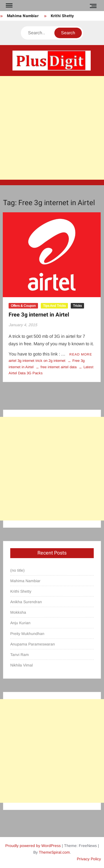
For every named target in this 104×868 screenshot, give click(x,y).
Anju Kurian (20, 623)
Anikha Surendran (26, 602)
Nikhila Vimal (21, 665)
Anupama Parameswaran (33, 644)
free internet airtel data (59, 367)
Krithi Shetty (62, 16)
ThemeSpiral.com (54, 852)
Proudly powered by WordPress (33, 846)
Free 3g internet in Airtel (39, 315)
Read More (81, 354)
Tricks (77, 306)
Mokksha (18, 612)
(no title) (17, 570)
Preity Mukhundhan (27, 634)
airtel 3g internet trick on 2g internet (37, 361)
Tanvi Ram (20, 655)
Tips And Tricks (54, 306)
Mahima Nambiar (23, 16)
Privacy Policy (89, 859)
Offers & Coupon (23, 306)
